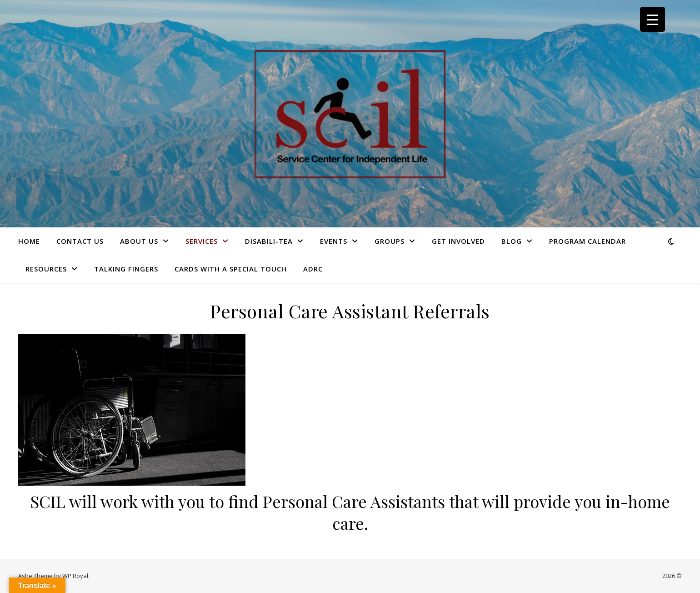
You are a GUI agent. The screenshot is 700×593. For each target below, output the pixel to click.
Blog (512, 241)
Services (202, 241)
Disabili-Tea (269, 241)
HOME (29, 241)
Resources (46, 269)
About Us (139, 241)
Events (334, 241)
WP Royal (75, 576)
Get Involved (458, 241)
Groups (390, 241)
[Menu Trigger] (652, 19)
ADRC (313, 269)
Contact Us (80, 241)
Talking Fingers (126, 269)
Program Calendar (587, 241)
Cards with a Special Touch (231, 269)
